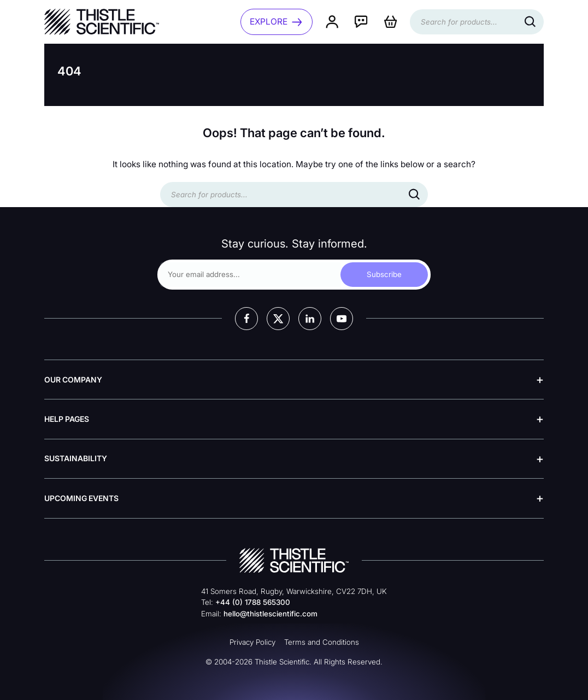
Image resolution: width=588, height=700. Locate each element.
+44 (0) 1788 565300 (253, 602)
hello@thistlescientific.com (271, 614)
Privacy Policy (252, 642)
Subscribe (384, 274)
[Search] (530, 22)
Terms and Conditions (322, 642)
